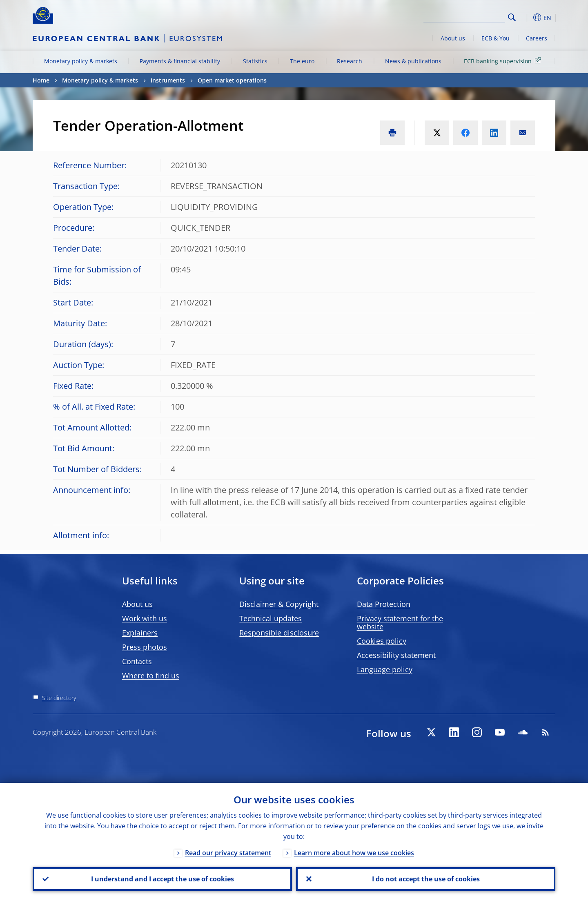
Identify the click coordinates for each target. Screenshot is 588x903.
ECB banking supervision (504, 61)
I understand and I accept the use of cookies (163, 879)
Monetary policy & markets (81, 61)
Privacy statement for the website (400, 622)
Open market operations (232, 80)
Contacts (137, 661)
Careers (537, 38)
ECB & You (496, 38)
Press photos (145, 647)
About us (453, 38)
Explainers (140, 633)
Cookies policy (382, 641)
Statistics (255, 61)
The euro (302, 61)
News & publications (413, 61)
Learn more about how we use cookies (354, 853)
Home (41, 80)
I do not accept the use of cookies (426, 879)
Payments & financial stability (180, 61)
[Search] (464, 16)
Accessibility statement (396, 655)
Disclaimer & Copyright (279, 604)
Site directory (59, 698)
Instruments (168, 80)
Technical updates (271, 618)
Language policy (385, 669)
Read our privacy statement (228, 853)
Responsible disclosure (279, 633)
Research (350, 61)
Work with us (145, 618)
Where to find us (151, 676)
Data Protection (384, 604)
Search (512, 17)
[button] (527, 18)
